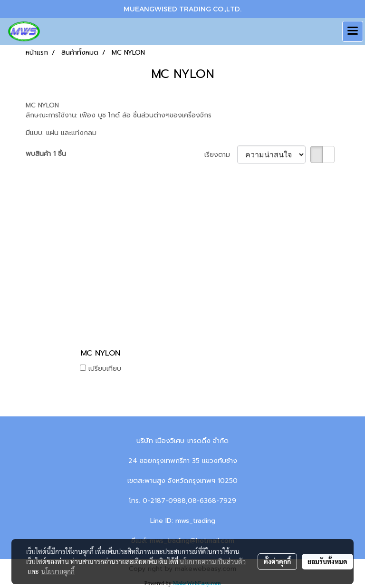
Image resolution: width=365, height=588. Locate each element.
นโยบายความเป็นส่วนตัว (213, 561)
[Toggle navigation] (353, 31)
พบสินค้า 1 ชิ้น (46, 154)
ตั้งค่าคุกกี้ (277, 561)
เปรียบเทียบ (105, 369)
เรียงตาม (221, 155)
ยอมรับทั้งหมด (327, 561)
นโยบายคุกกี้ (58, 571)
